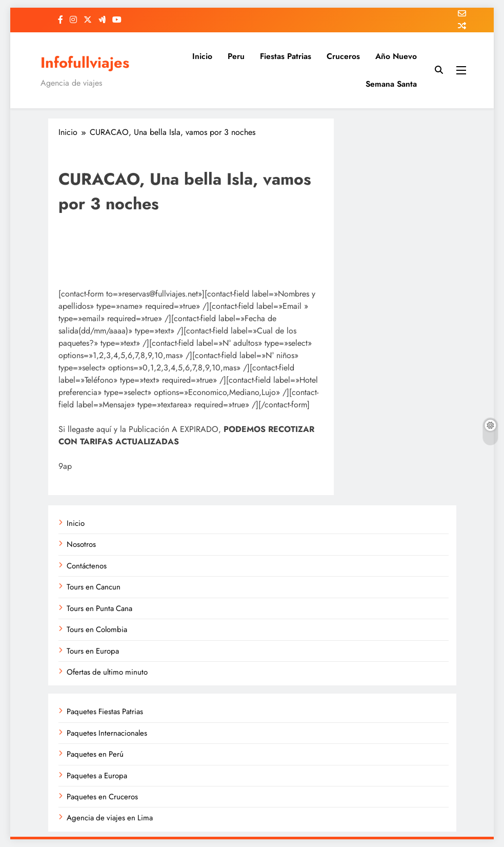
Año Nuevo (396, 56)
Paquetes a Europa (97, 776)
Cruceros (343, 56)
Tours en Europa (93, 651)
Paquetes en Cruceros (102, 797)
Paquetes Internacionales (107, 733)
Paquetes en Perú (95, 754)
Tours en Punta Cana (99, 608)
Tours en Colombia (97, 629)
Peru (236, 56)
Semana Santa (391, 84)
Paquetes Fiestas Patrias (105, 712)
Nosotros (81, 544)
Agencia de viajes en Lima (110, 818)
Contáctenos (87, 566)
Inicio (202, 56)
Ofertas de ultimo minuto (107, 672)
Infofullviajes (85, 63)
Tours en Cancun (94, 587)
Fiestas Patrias (286, 56)
